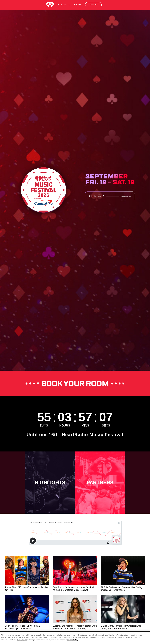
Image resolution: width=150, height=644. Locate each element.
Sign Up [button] (93, 5)
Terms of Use (22, 640)
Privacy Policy (72, 640)
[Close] (146, 637)
